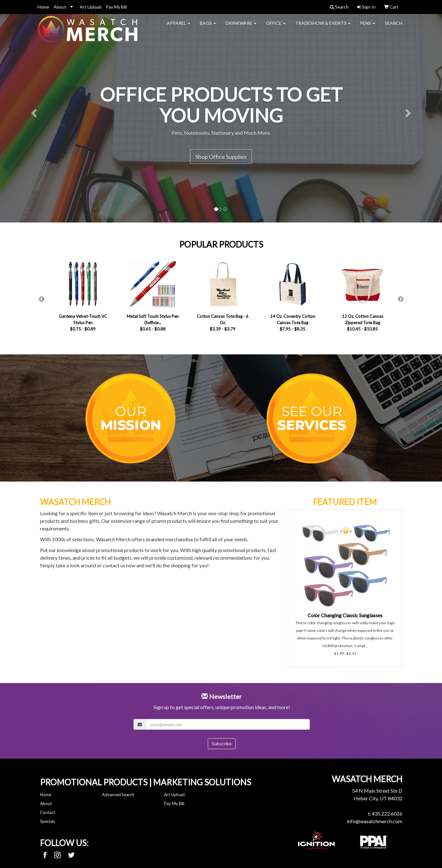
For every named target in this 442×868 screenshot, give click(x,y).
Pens (368, 27)
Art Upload (91, 7)
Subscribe (222, 744)
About (60, 7)
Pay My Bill (116, 7)
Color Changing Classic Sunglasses (345, 615)
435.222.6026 (387, 813)
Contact (48, 812)
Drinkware (241, 27)
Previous (42, 299)
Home (43, 7)
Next (401, 299)
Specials (48, 821)
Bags (208, 27)
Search (394, 27)
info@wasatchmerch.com (375, 821)
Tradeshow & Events (323, 27)
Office (276, 27)
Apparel (179, 27)
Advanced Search (118, 795)
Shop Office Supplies (221, 157)
